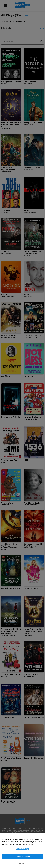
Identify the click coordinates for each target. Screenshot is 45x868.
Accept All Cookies (23, 857)
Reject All (23, 863)
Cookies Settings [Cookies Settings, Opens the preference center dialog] (23, 849)
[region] (22, 851)
